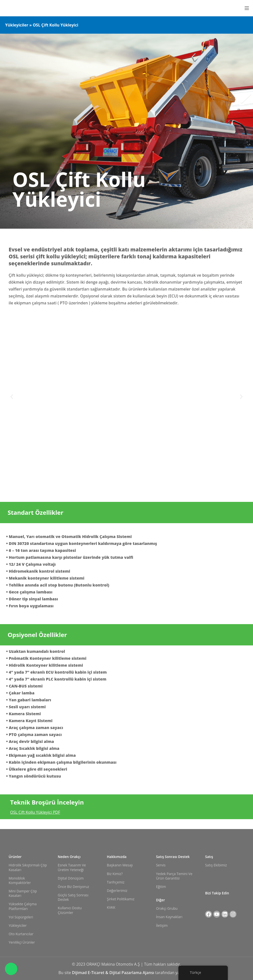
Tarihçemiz (116, 882)
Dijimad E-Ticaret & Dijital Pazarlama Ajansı (114, 973)
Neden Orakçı (69, 857)
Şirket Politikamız (121, 899)
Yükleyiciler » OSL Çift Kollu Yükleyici (42, 25)
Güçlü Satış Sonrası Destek (73, 897)
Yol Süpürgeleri (21, 917)
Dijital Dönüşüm (71, 878)
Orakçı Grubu (167, 908)
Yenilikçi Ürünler (22, 942)
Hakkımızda (117, 857)
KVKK (111, 907)
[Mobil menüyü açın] (247, 8)
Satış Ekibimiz (216, 865)
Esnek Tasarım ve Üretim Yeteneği (72, 867)
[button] (12, 397)
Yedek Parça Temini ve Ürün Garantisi (174, 876)
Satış (209, 857)
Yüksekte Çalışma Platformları (23, 906)
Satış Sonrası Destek (173, 857)
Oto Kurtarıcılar (21, 934)
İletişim (162, 925)
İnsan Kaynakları (169, 917)
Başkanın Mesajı (120, 865)
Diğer (160, 900)
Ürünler (15, 857)
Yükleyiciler (18, 925)
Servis (161, 865)
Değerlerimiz (117, 891)
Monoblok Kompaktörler (20, 880)
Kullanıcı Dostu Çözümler (70, 910)
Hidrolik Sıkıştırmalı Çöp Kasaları (28, 867)
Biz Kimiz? (115, 874)
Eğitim (161, 887)
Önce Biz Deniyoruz (74, 887)
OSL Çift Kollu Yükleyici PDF (35, 812)
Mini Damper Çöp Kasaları (23, 893)
